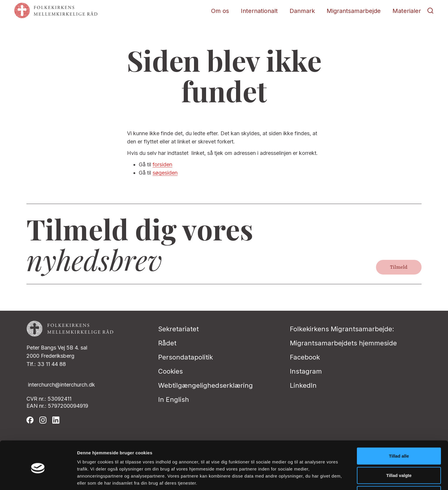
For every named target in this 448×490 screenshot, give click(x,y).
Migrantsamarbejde (354, 11)
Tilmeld (399, 267)
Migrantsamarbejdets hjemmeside (343, 343)
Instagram (306, 371)
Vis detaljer (306, 478)
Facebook (305, 357)
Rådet (167, 343)
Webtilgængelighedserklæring (205, 385)
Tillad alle (399, 432)
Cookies (170, 371)
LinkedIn (303, 385)
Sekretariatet (178, 329)
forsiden (162, 164)
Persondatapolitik (185, 357)
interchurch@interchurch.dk (61, 385)
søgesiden (165, 173)
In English (174, 399)
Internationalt (259, 11)
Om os (220, 11)
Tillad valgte (399, 452)
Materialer (407, 11)
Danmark (302, 11)
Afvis (399, 471)
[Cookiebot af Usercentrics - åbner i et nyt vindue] (38, 479)
